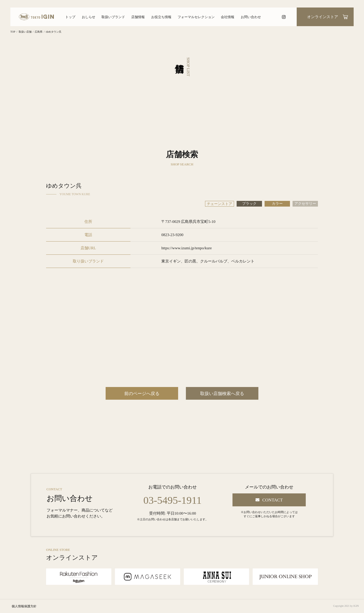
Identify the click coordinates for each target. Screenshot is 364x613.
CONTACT (272, 500)
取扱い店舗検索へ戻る (222, 394)
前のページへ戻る (142, 394)
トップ (70, 17)
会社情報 (228, 17)
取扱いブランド (113, 17)
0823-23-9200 (172, 235)
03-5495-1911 (173, 500)
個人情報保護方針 (24, 606)
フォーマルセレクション (196, 17)
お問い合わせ (251, 17)
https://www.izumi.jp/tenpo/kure (187, 248)
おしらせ (89, 17)
